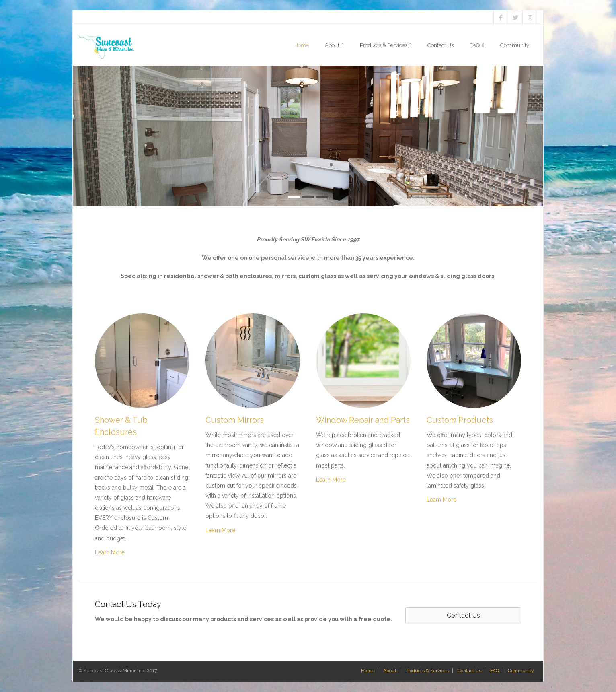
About (390, 671)
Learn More (110, 552)
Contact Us (469, 671)
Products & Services (427, 671)
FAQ (495, 671)
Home (368, 671)
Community (521, 671)
